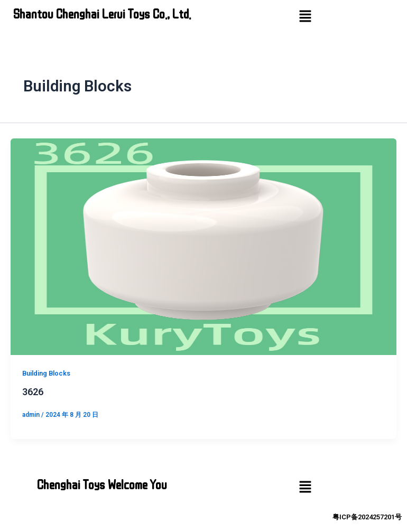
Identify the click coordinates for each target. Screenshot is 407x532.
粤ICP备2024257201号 (367, 517)
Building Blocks (46, 373)
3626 (33, 392)
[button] (305, 17)
